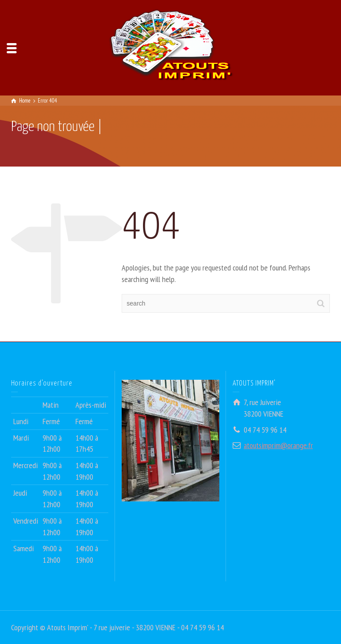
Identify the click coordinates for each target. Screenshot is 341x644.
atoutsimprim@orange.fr (278, 445)
